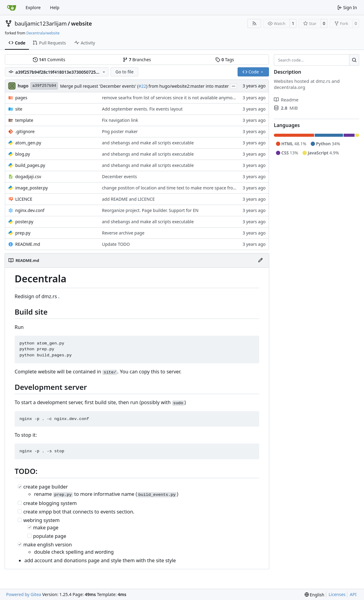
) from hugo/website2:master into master (187, 86)
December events (120, 176)
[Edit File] (260, 260)
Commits (49, 60)
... (234, 86)
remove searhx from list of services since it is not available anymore (169, 98)
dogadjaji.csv (28, 176)
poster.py (24, 222)
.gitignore (25, 131)
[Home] (12, 8)
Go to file (124, 72)
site (19, 109)
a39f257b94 (44, 86)
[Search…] (354, 60)
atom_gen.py (28, 143)
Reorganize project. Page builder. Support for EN (150, 210)
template (24, 120)
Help (55, 7)
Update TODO (116, 244)
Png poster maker (120, 131)
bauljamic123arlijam (41, 23)
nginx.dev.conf (30, 210)
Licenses (337, 594)
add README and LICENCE (128, 199)
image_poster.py (32, 188)
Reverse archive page (123, 233)
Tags (225, 60)
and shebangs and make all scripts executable (148, 143)
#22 (142, 86)
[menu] (315, 595)
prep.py (23, 233)
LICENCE (24, 199)
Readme (286, 100)
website (81, 23)
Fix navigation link (120, 120)
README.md (28, 244)
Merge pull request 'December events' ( (99, 86)
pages (21, 98)
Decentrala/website (43, 33)
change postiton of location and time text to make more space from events (177, 188)
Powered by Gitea (24, 594)
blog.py (23, 154)
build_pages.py (30, 165)
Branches (137, 60)
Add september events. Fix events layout (142, 109)
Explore (33, 7)
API (353, 594)
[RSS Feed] (254, 23)
